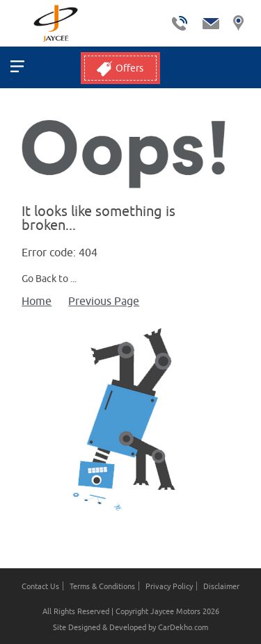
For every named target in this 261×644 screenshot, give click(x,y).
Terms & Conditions (102, 586)
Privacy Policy (169, 586)
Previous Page (104, 301)
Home (37, 301)
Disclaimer (221, 586)
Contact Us (40, 586)
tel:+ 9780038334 (180, 23)
